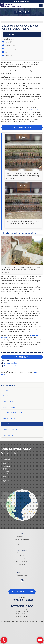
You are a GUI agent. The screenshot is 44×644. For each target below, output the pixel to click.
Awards (22, 564)
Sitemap (40, 621)
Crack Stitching (9, 396)
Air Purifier (22, 545)
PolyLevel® (35, 110)
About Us (22, 559)
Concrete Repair (9, 385)
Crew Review (22, 553)
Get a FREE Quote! (22, 357)
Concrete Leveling (10, 363)
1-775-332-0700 (22, 606)
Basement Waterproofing (22, 542)
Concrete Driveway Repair (13, 413)
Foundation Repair (22, 536)
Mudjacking (7, 424)
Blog (22, 556)
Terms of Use (33, 621)
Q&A (22, 567)
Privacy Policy (24, 621)
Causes (5, 390)
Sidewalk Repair (9, 407)
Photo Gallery (8, 435)
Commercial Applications (12, 429)
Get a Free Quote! (22, 127)
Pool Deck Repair (9, 418)
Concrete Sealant (10, 366)
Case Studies (22, 575)
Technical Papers (22, 561)
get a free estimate (22, 592)
